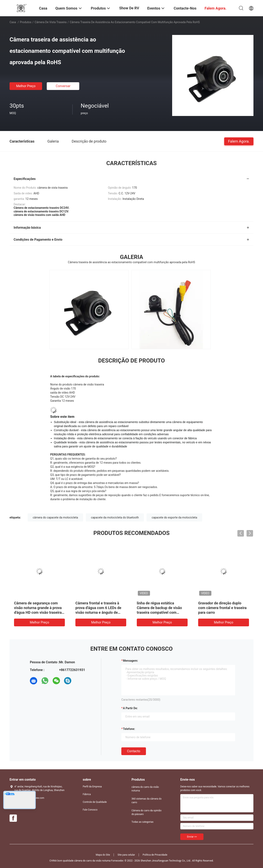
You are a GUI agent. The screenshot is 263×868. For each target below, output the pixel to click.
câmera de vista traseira (51, 22)
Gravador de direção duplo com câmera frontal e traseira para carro (222, 608)
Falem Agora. (239, 141)
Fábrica (87, 794)
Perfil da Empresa (92, 787)
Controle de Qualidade (95, 802)
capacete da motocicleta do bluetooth (115, 517)
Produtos (26, 22)
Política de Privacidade (155, 855)
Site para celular (126, 855)
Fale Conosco (90, 810)
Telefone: (129, 729)
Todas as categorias (142, 822)
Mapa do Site (103, 855)
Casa (13, 22)
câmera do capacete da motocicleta (55, 517)
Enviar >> (192, 837)
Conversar (63, 86)
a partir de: (130, 708)
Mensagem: (130, 661)
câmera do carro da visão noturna (145, 789)
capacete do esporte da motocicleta (174, 517)
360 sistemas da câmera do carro (147, 801)
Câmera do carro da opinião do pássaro (146, 812)
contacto (134, 751)
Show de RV (129, 8)
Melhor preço (26, 86)
